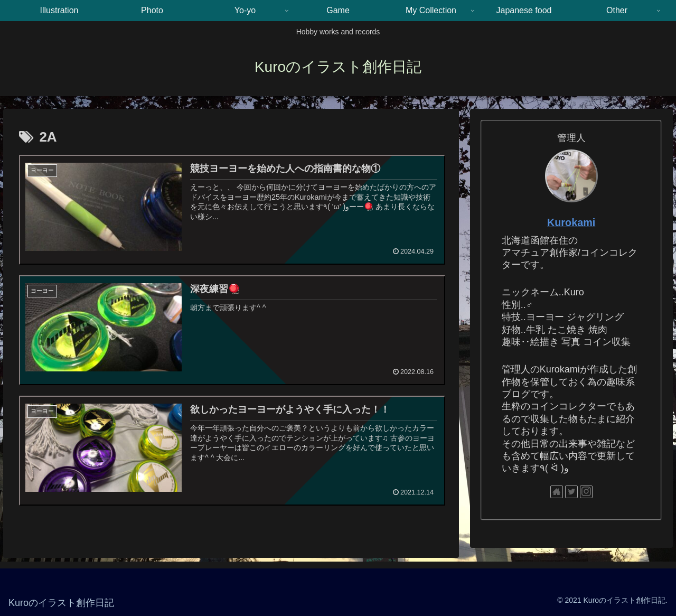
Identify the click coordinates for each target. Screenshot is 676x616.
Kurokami (571, 222)
